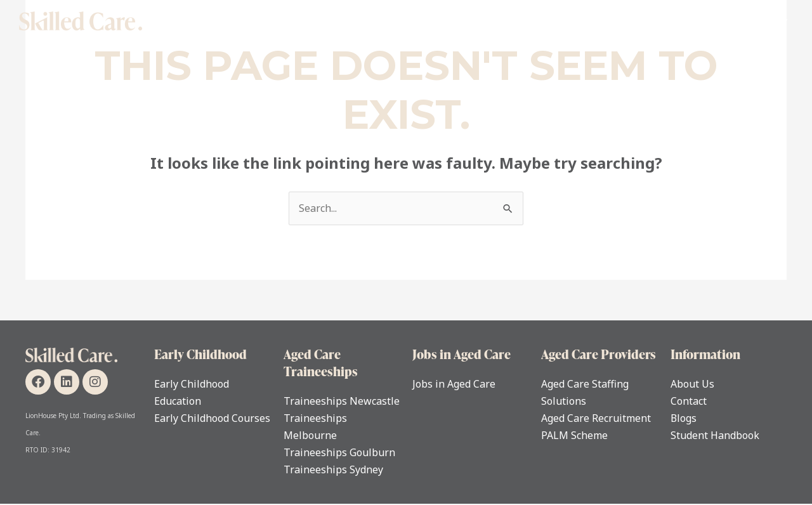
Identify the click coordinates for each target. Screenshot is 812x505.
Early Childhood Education (481, 21)
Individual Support (351, 21)
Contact (763, 21)
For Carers (589, 21)
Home (269, 21)
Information (705, 354)
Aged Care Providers (599, 354)
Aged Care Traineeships (321, 363)
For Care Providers (679, 21)
